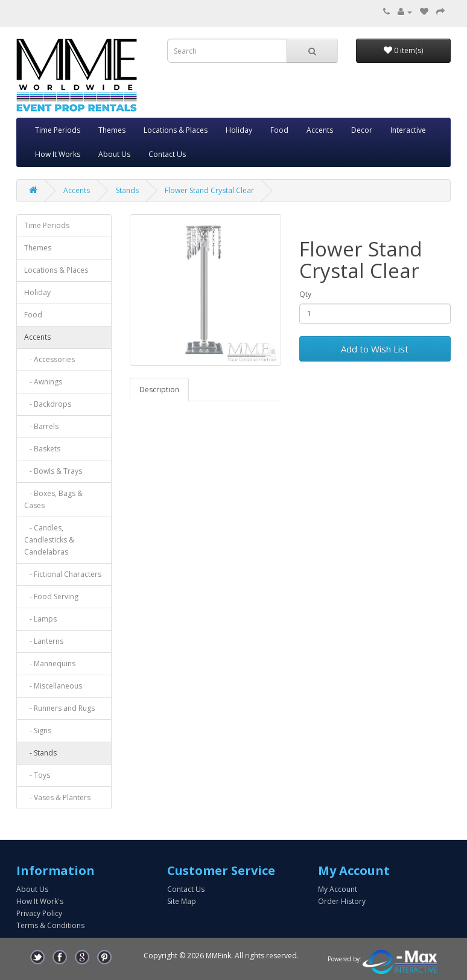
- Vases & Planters (57, 797)
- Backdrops (48, 404)
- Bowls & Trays (53, 471)
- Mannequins (50, 663)
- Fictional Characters (63, 574)
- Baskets (42, 449)
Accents (320, 130)
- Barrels (41, 426)
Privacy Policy (39, 913)
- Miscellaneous (53, 686)
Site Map (182, 901)
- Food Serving (51, 597)
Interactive (408, 130)
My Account (338, 889)
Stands (127, 190)
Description (159, 390)
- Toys (37, 775)
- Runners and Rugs (59, 708)
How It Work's (40, 901)
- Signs (38, 730)
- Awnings (43, 382)
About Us (114, 154)
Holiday (239, 130)
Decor (362, 130)
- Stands (40, 753)
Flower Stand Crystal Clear (209, 190)
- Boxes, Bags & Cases (53, 499)
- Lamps (40, 619)
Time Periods (58, 130)
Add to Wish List (375, 349)
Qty (305, 294)
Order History (342, 901)
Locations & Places (176, 130)
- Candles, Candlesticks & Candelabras (49, 540)
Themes (112, 130)
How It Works (58, 154)
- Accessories (49, 359)
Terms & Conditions (50, 925)
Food (279, 130)
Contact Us (167, 154)
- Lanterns (44, 641)
